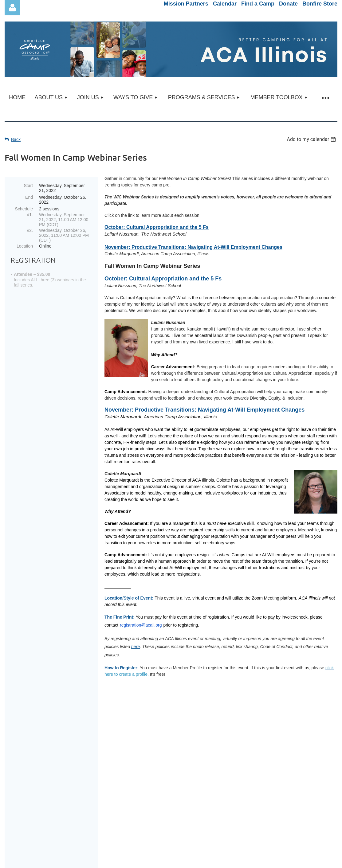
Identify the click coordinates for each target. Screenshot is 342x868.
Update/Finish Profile (171, 778)
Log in (12, 8)
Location (25, 246)
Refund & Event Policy (171, 762)
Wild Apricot (267, 862)
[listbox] (312, 139)
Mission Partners (186, 4)
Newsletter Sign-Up (171, 755)
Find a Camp (258, 4)
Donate (288, 4)
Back (16, 139)
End (29, 197)
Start (28, 186)
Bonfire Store (320, 4)
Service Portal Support (171, 770)
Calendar (225, 4)
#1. (30, 215)
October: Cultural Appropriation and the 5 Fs (157, 227)
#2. (30, 230)
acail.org (183, 839)
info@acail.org (180, 831)
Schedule (24, 209)
